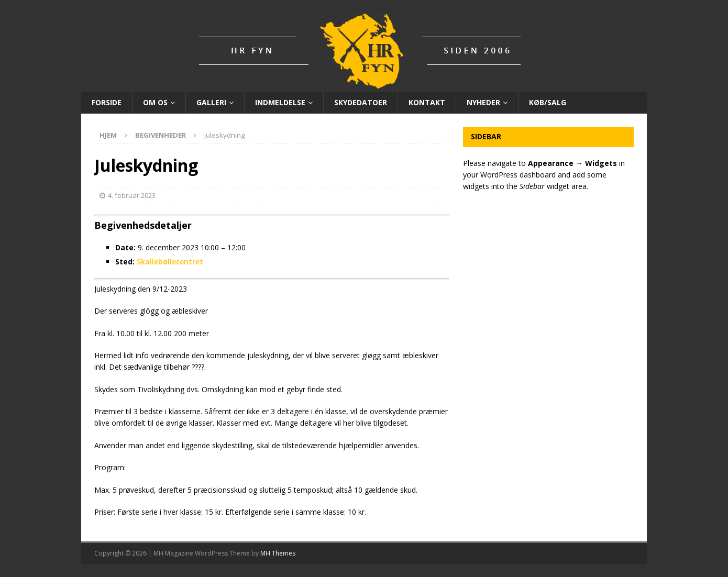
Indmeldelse (280, 102)
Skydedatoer (361, 102)
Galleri (211, 102)
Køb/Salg (548, 102)
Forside (107, 102)
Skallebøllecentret (170, 262)
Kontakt (427, 102)
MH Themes (278, 553)
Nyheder (483, 102)
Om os (155, 102)
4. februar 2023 (132, 195)
